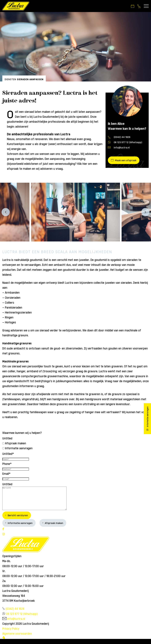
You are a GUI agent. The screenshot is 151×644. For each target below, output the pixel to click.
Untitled (7, 439)
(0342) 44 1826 (122, 137)
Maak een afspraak (126, 161)
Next (145, 212)
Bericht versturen (18, 520)
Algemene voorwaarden (17, 639)
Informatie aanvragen (19, 448)
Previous (6, 212)
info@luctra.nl (122, 148)
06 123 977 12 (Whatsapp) (128, 142)
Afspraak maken (16, 444)
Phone (7, 464)
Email (6, 474)
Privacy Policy (11, 634)
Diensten (10, 80)
